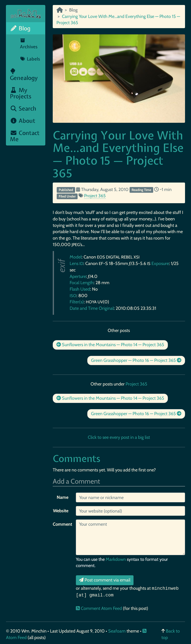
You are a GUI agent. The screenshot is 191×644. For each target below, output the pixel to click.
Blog (20, 28)
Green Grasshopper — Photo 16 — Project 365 (136, 360)
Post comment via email (105, 580)
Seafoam (117, 631)
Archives (29, 44)
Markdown (116, 559)
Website (61, 511)
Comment (62, 524)
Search (23, 108)
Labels (30, 59)
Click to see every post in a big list (119, 437)
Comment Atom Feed (99, 608)
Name (63, 497)
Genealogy (24, 75)
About (23, 121)
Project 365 (95, 196)
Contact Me (25, 136)
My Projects (21, 93)
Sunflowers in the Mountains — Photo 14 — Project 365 (110, 345)
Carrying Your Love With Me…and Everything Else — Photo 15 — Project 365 (118, 154)
